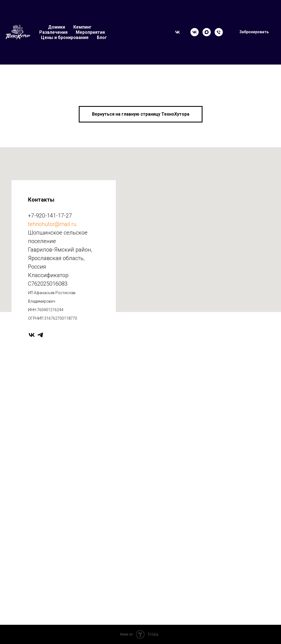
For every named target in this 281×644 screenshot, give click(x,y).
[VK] (195, 32)
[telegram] (40, 335)
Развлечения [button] (53, 32)
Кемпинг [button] (82, 27)
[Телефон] (219, 32)
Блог (102, 37)
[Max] (207, 32)
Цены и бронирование (65, 37)
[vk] (32, 335)
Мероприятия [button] (90, 32)
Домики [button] (57, 27)
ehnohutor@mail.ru (53, 224)
